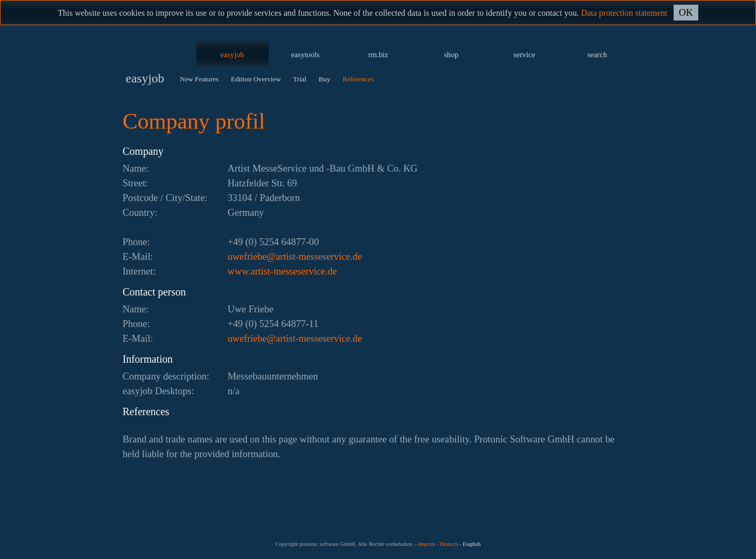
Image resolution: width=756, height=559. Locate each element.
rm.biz (379, 55)
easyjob (232, 55)
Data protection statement (624, 13)
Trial (300, 79)
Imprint (427, 544)
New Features (199, 79)
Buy (324, 79)
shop (451, 55)
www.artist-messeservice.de (282, 271)
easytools (305, 55)
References (358, 79)
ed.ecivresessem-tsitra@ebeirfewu (295, 256)
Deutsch (449, 544)
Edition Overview (256, 79)
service (524, 55)
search (597, 55)
